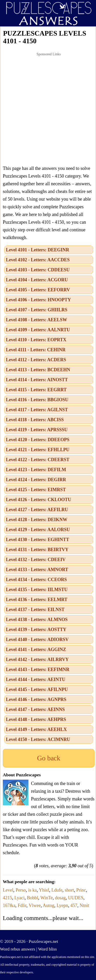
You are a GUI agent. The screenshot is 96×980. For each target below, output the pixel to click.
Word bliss (47, 949)
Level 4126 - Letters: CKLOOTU (39, 500)
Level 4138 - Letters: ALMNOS (37, 620)
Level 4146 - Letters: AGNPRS (36, 699)
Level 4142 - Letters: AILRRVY (37, 659)
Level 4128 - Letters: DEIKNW (37, 520)
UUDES (76, 898)
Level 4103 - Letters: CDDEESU (38, 270)
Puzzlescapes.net (43, 941)
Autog (49, 905)
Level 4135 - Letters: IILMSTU (37, 590)
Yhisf (44, 890)
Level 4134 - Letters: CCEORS (36, 580)
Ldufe (57, 890)
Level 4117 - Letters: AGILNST (37, 410)
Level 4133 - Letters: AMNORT (37, 570)
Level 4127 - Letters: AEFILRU (37, 510)
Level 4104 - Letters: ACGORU (37, 280)
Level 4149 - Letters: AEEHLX (36, 729)
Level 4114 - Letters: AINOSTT (37, 380)
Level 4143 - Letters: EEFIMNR (38, 669)
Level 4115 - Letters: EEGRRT (36, 390)
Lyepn (62, 905)
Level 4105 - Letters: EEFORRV (38, 290)
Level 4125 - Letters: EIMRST (36, 490)
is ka (33, 890)
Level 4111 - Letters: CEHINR (36, 350)
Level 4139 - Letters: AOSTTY (36, 630)
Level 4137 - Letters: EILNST (35, 610)
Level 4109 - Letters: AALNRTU (38, 330)
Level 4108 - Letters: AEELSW (36, 320)
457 (74, 905)
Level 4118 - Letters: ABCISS (35, 420)
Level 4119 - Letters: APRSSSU (37, 430)
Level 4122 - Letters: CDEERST (38, 460)
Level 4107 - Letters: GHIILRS (37, 310)
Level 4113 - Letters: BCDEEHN (38, 370)
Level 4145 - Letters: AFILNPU (37, 689)
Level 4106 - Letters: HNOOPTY (38, 300)
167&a (9, 905)
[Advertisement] (48, 109)
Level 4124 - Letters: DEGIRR (36, 480)
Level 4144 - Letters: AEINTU (36, 679)
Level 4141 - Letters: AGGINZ (36, 649)
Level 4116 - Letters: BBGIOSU (37, 400)
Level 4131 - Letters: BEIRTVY (37, 550)
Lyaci (19, 898)
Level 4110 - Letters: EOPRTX (36, 340)
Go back (49, 758)
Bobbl (33, 898)
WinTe (47, 898)
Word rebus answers (18, 949)
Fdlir (22, 905)
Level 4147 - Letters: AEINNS (35, 709)
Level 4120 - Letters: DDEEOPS (38, 440)
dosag (60, 898)
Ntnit (84, 905)
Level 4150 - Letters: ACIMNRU (38, 739)
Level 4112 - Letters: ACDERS (36, 360)
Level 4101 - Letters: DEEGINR (38, 250)
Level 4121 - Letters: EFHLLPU (38, 450)
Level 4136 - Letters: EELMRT (37, 600)
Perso (21, 890)
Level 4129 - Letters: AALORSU (38, 530)
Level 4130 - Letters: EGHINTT (38, 540)
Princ (81, 890)
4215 (7, 898)
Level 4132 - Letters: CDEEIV (36, 560)
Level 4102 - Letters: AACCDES (38, 260)
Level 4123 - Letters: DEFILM (36, 470)
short (69, 890)
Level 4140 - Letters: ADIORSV (37, 639)
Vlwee (35, 905)
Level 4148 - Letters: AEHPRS (36, 719)
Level (8, 890)
